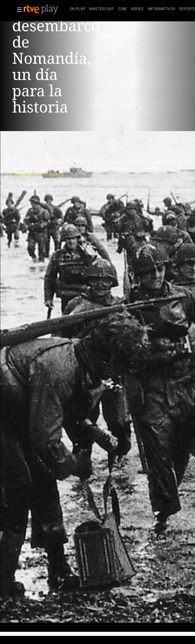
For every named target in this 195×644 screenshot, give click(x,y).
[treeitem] (78, 9)
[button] (18, 10)
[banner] (46, 9)
